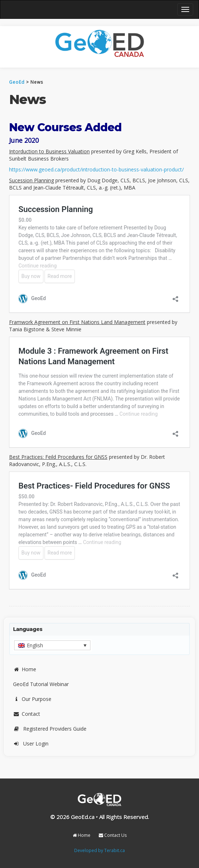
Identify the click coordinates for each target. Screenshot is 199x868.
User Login (31, 744)
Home (25, 669)
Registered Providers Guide (50, 729)
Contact (27, 714)
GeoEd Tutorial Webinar (41, 684)
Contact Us (113, 835)
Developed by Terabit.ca (99, 850)
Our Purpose (32, 699)
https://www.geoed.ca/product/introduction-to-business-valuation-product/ (96, 169)
